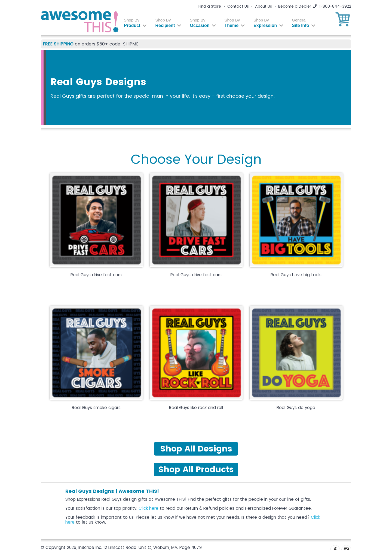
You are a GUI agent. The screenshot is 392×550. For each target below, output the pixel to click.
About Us (264, 6)
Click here (148, 508)
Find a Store (210, 6)
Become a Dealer (295, 6)
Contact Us (238, 6)
